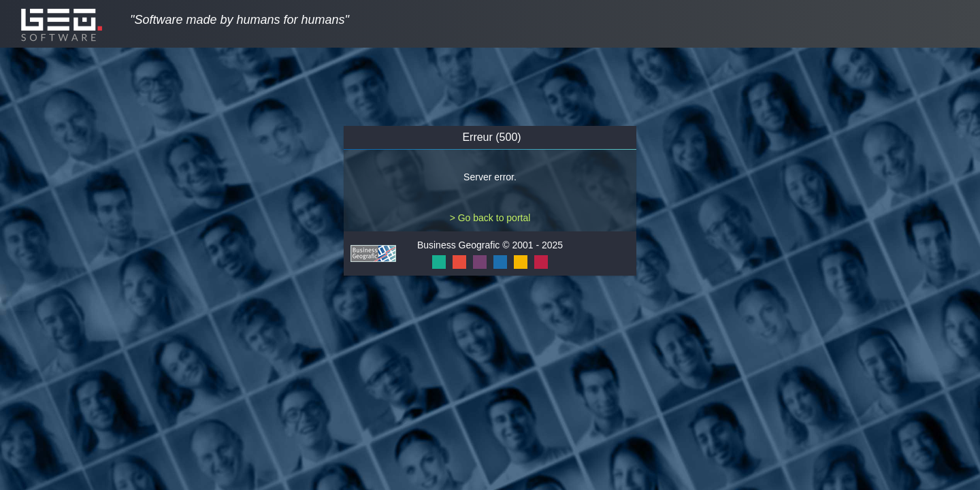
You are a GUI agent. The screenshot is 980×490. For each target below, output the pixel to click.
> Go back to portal (490, 218)
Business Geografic (458, 245)
